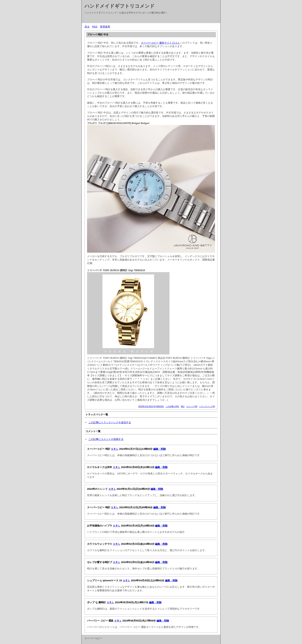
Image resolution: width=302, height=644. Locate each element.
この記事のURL (172, 406)
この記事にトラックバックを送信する (110, 422)
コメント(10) (192, 406)
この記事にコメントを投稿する (106, 439)
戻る (87, 27)
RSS (95, 27)
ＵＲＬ (115, 449)
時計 (183, 406)
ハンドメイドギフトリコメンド (120, 6)
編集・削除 (160, 449)
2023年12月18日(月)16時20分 (151, 406)
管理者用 (105, 27)
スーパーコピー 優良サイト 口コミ (160, 43)
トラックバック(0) (207, 406)
